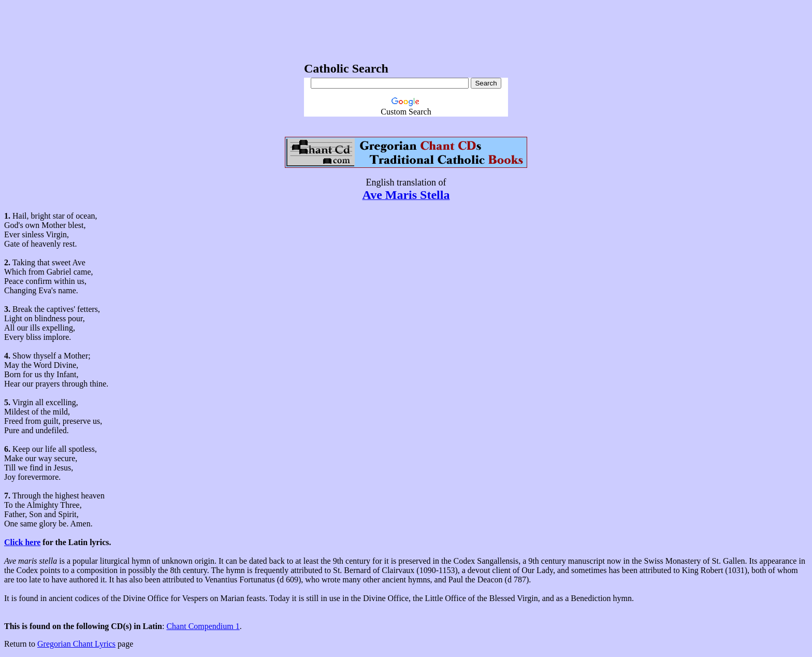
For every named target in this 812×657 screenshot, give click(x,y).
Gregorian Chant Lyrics (76, 644)
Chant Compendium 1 (203, 626)
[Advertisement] (406, 27)
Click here (22, 542)
